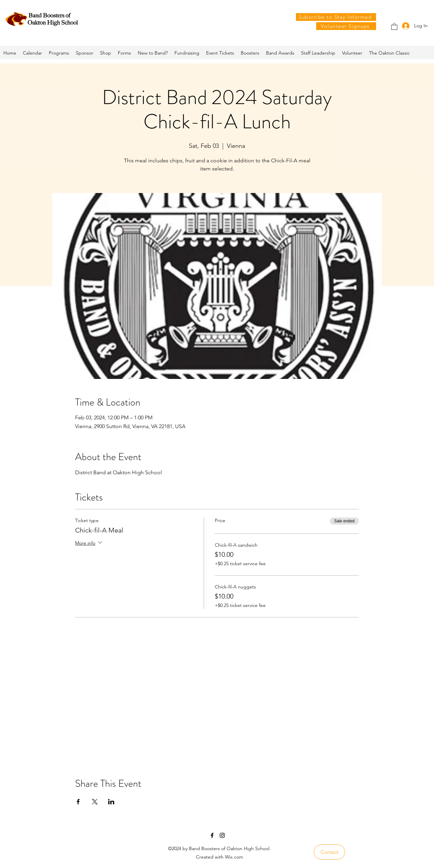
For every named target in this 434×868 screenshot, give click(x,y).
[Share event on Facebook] (78, 802)
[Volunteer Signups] (346, 26)
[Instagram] (222, 835)
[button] (394, 26)
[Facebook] (212, 835)
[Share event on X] (95, 802)
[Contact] (329, 852)
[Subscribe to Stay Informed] (336, 17)
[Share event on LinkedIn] (111, 802)
